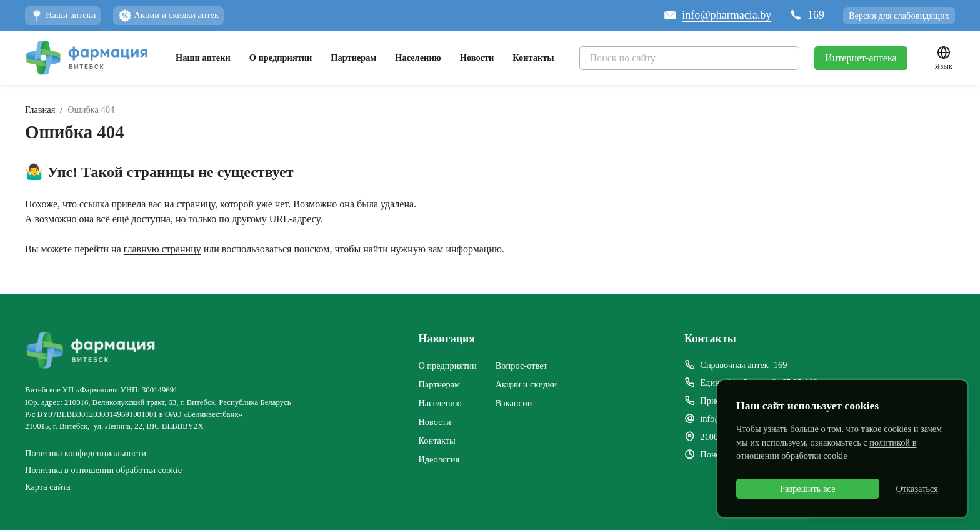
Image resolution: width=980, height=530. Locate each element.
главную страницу (162, 249)
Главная (40, 109)
